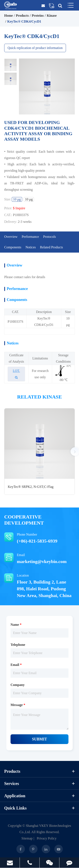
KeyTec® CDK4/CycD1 (24, 21)
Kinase (52, 16)
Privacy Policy (47, 838)
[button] (75, 452)
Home (9, 16)
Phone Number (39, 538)
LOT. (16, 374)
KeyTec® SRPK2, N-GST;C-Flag (31, 487)
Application (39, 796)
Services (39, 784)
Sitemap (27, 838)
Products (22, 16)
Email (39, 559)
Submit (39, 739)
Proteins (38, 16)
